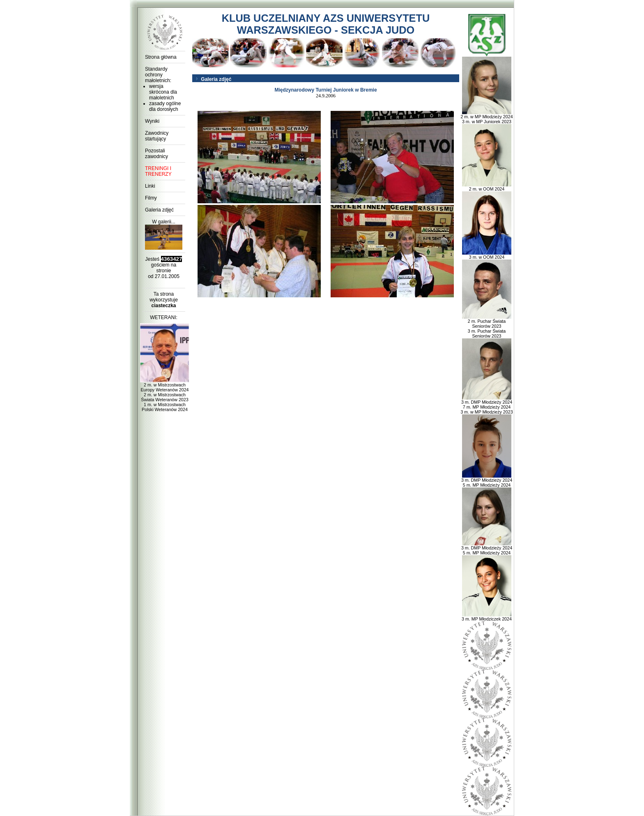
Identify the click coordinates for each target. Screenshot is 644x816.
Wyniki (152, 121)
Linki (150, 186)
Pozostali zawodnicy (156, 154)
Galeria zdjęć (159, 210)
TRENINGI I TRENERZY (158, 171)
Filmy (151, 198)
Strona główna (161, 57)
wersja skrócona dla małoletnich (163, 92)
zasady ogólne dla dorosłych (165, 106)
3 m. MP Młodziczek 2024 (487, 617)
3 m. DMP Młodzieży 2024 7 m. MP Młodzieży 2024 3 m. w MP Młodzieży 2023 (486, 405)
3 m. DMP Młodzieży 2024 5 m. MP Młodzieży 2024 (487, 480)
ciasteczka (163, 306)
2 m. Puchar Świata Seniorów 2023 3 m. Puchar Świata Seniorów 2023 (487, 326)
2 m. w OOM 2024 (487, 187)
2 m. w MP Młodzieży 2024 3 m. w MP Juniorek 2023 (486, 117)
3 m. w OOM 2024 (487, 255)
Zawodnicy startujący (157, 136)
